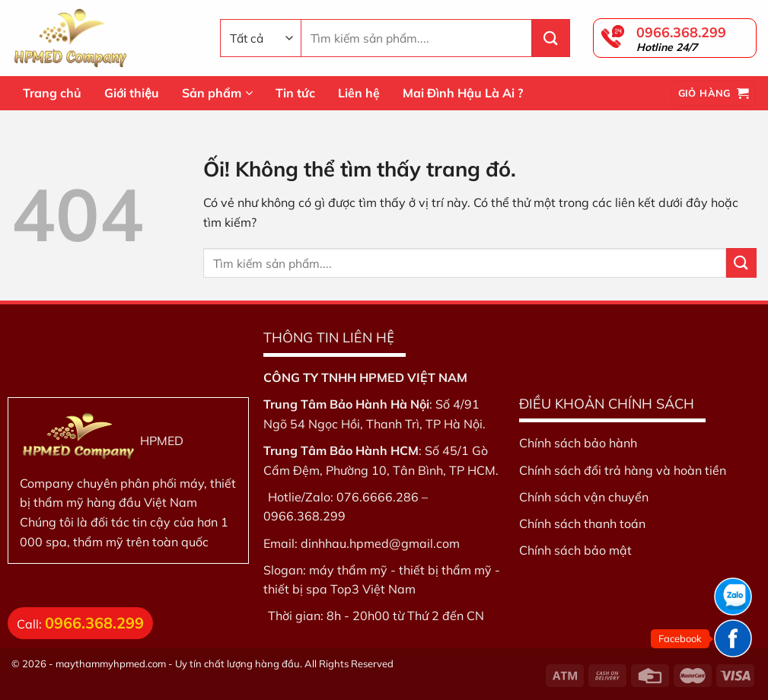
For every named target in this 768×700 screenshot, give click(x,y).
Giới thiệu (132, 93)
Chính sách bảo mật (575, 550)
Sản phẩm (217, 93)
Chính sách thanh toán (582, 523)
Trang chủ (52, 93)
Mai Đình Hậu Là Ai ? (463, 93)
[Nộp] (551, 38)
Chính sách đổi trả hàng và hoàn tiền (623, 470)
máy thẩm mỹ (348, 570)
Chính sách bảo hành (578, 443)
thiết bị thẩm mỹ (445, 570)
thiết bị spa (295, 589)
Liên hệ (359, 93)
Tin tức (295, 93)
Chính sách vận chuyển (584, 497)
